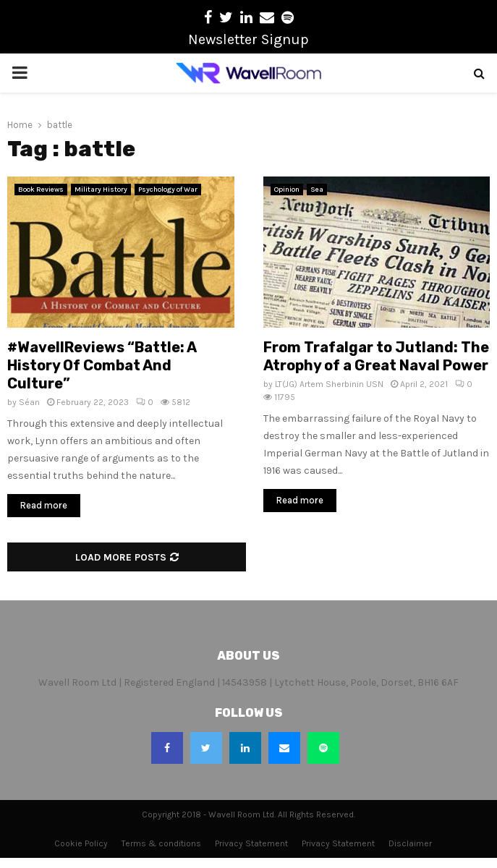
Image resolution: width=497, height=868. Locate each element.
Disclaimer (410, 843)
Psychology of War (168, 190)
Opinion (287, 190)
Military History (101, 190)
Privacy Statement (251, 843)
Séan (29, 402)
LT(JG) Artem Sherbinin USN (329, 384)
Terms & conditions (161, 843)
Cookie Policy (81, 843)
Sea (317, 190)
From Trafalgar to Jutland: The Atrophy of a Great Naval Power (376, 356)
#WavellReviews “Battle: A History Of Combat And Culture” (102, 365)
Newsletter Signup (248, 39)
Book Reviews (41, 190)
